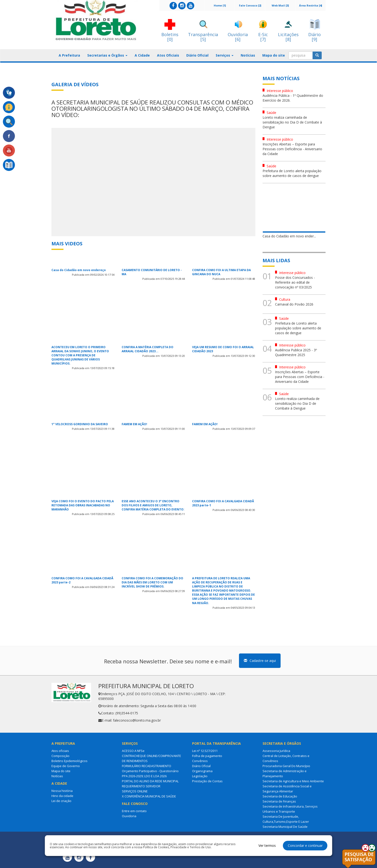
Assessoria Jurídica (276, 751)
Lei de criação (61, 801)
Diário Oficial (197, 55)
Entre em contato (134, 811)
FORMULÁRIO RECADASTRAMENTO (147, 766)
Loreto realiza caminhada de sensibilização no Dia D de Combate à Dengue (292, 122)
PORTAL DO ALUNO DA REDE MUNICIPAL (150, 781)
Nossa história (62, 791)
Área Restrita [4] (311, 5)
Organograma (202, 771)
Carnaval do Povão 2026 (294, 304)
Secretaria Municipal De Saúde (285, 827)
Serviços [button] (225, 55)
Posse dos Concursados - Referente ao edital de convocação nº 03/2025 (295, 282)
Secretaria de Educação (280, 796)
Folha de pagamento (207, 756)
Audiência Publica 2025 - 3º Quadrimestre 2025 (296, 352)
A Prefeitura (69, 55)
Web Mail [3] (280, 5)
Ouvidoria (129, 816)
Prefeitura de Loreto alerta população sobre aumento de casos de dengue (292, 173)
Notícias (248, 55)
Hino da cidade (62, 796)
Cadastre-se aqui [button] (260, 661)
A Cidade (142, 55)
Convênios (200, 761)
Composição (60, 756)
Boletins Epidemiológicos (69, 761)
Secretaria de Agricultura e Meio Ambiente (293, 781)
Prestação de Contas (207, 781)
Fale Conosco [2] (250, 5)
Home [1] (220, 5)
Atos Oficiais (168, 55)
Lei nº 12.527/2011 (205, 751)
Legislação (200, 776)
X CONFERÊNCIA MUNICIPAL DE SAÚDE (149, 796)
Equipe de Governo (66, 766)
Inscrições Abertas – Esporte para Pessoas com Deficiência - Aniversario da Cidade (292, 149)
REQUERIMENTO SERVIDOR (141, 786)
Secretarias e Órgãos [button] (107, 55)
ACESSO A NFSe (133, 751)
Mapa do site (274, 55)
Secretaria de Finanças (279, 801)
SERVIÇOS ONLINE (135, 791)
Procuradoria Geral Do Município (286, 766)
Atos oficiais (60, 751)
